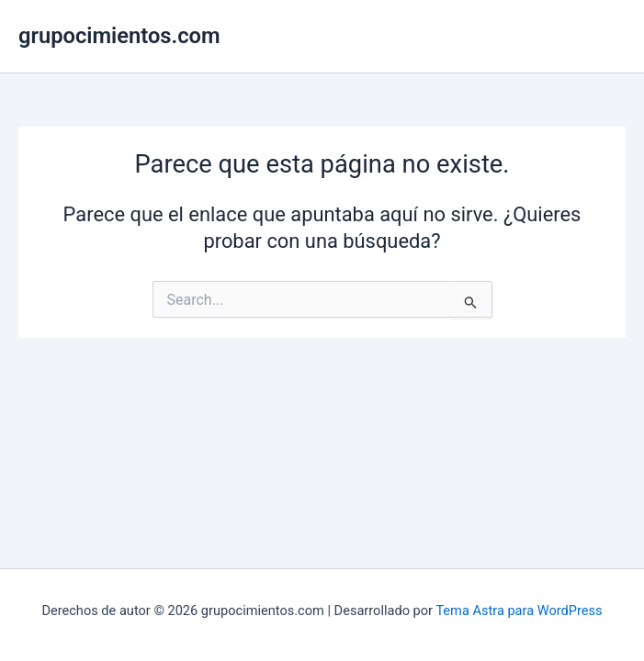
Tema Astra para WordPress (519, 611)
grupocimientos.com (119, 36)
